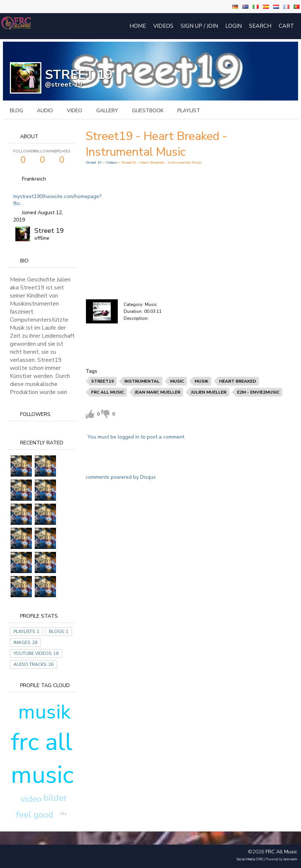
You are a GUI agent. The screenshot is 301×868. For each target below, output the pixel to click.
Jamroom (290, 859)
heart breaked (238, 381)
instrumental (142, 381)
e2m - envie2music (258, 392)
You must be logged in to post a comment (136, 437)
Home (138, 26)
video (75, 111)
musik (44, 712)
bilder (55, 798)
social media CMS (250, 859)
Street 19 (49, 231)
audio (45, 111)
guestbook (148, 111)
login (234, 26)
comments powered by (121, 477)
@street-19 (64, 84)
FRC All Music (281, 852)
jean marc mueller (157, 392)
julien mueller (209, 392)
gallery (107, 111)
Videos (163, 26)
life (63, 814)
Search (260, 26)
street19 (102, 381)
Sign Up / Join (199, 26)
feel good (35, 815)
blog (16, 111)
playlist (189, 111)
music (177, 381)
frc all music (42, 758)
